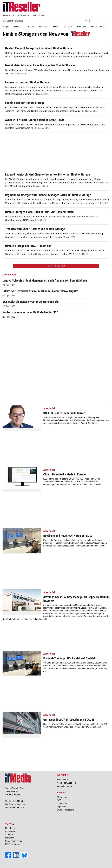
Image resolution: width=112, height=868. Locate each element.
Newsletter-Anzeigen (66, 783)
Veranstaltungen (64, 786)
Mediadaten (62, 780)
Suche (69, 16)
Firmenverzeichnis (14, 841)
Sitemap (9, 835)
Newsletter (10, 828)
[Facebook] (9, 858)
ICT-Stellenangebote (15, 844)
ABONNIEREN (23, 16)
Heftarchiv (10, 838)
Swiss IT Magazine (65, 810)
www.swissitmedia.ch (15, 807)
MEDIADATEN (8, 16)
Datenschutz (63, 803)
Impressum (62, 807)
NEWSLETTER (38, 16)
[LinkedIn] (17, 858)
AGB (59, 800)
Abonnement (63, 797)
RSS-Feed (10, 831)
